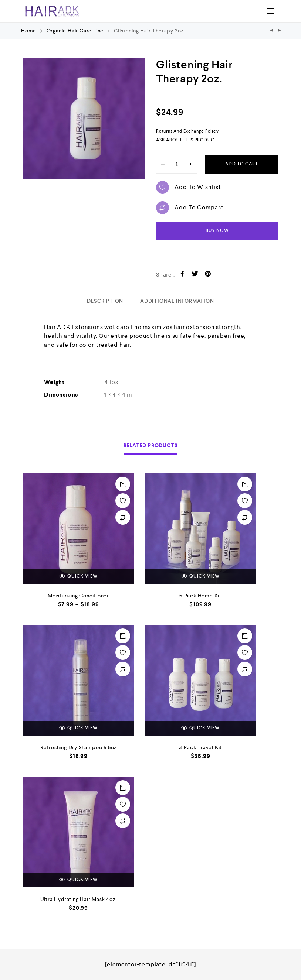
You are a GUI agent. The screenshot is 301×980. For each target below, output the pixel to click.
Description (105, 301)
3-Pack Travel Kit (201, 747)
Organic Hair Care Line (75, 31)
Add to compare (190, 208)
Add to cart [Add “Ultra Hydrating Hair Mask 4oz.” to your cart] (123, 788)
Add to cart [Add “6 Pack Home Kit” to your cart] (245, 484)
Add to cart (242, 164)
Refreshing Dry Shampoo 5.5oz (78, 747)
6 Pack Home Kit (200, 596)
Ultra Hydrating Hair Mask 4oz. (79, 899)
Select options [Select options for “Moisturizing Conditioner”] (123, 484)
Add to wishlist (189, 187)
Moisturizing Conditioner (78, 596)
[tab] (105, 301)
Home (29, 31)
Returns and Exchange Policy (187, 131)
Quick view (78, 576)
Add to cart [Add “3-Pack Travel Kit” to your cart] (245, 636)
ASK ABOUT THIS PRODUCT (187, 140)
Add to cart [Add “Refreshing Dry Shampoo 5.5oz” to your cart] (123, 636)
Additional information (177, 301)
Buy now (217, 231)
